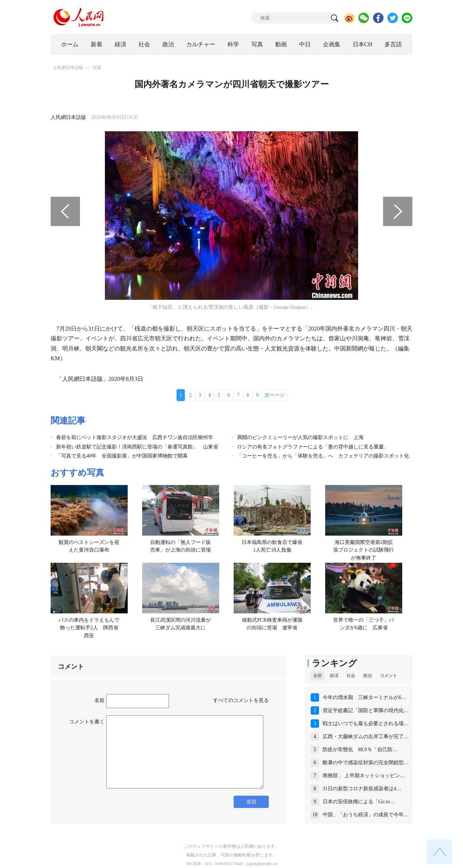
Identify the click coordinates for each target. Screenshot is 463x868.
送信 (251, 802)
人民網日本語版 (68, 68)
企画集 (332, 44)
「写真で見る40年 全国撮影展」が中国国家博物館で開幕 (122, 456)
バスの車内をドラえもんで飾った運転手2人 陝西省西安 (89, 628)
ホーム (70, 44)
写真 (257, 44)
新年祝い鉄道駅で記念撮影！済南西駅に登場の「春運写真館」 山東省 (137, 447)
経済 (120, 44)
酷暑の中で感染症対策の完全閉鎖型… (366, 763)
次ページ (275, 395)
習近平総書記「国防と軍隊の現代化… (366, 710)
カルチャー (201, 44)
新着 (97, 44)
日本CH (362, 44)
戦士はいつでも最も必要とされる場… (366, 724)
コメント (388, 676)
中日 (305, 44)
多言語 (393, 44)
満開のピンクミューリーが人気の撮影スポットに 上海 (300, 437)
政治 (168, 44)
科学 (233, 44)
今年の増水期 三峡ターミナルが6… (364, 697)
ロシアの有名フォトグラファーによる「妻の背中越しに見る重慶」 (313, 447)
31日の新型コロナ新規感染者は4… (362, 789)
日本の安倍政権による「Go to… (359, 802)
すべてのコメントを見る (241, 700)
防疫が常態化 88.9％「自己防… (360, 750)
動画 (281, 44)
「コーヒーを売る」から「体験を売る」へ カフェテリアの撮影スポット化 (323, 456)
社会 (144, 44)
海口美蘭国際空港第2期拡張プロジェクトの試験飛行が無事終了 (364, 550)
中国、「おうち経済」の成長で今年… (366, 815)
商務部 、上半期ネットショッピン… (364, 776)
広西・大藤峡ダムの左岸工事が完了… (366, 737)
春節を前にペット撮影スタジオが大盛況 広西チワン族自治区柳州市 (135, 437)
